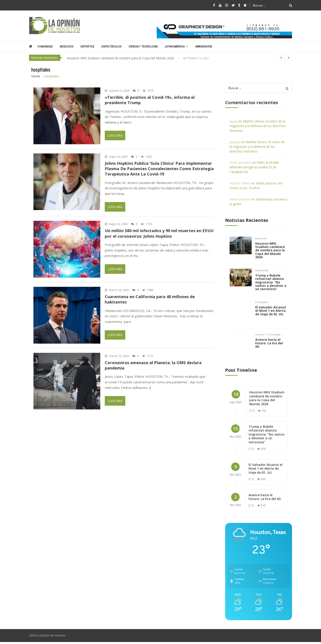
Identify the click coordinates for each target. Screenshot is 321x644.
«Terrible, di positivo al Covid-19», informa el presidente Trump (150, 100)
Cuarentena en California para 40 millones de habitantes (150, 299)
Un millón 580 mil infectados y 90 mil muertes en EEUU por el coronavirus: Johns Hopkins (159, 233)
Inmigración (204, 46)
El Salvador (262, 309)
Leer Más (115, 135)
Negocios (67, 46)
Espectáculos (111, 46)
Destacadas (262, 276)
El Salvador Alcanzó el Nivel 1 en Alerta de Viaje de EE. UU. (271, 318)
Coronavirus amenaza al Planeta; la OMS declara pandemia (153, 365)
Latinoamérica (175, 46)
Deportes (87, 46)
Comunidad (45, 46)
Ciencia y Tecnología (143, 46)
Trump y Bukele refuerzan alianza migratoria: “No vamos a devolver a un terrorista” (271, 288)
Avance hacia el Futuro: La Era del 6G (269, 350)
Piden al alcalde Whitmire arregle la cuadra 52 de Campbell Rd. (254, 167)
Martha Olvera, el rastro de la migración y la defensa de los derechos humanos (258, 126)
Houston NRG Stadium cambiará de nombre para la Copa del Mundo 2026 (120, 58)
